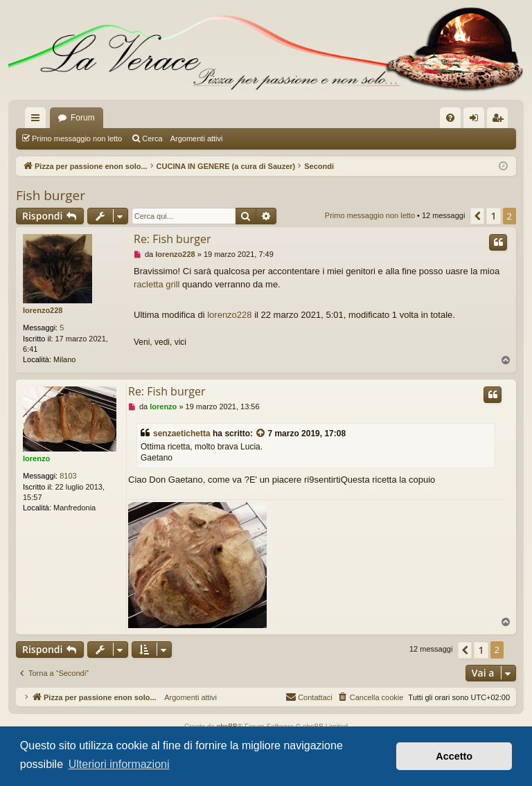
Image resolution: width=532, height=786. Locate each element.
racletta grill (157, 284)
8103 (68, 476)
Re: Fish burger (172, 239)
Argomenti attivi (197, 139)
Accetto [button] (454, 756)
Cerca (152, 139)
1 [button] (493, 216)
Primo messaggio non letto (77, 139)
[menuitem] (450, 118)
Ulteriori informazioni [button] (119, 764)
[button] (477, 216)
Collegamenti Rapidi (38, 120)
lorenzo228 (43, 310)
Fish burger (51, 195)
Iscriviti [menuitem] (500, 120)
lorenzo (36, 458)
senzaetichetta (182, 434)
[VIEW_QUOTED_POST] (261, 434)
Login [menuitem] (477, 120)
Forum (83, 118)
